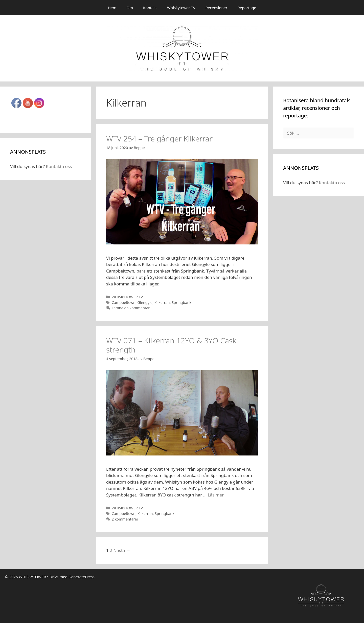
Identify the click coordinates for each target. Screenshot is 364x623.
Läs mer (216, 495)
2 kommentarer (125, 519)
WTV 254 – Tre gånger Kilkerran (160, 139)
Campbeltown (124, 303)
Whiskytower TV (181, 8)
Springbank (181, 303)
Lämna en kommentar (131, 308)
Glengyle (145, 303)
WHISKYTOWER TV (127, 297)
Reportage (247, 8)
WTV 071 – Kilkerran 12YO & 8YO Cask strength (171, 345)
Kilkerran (162, 303)
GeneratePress (82, 577)
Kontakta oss (59, 166)
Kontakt (150, 8)
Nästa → (122, 550)
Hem (112, 8)
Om (130, 8)
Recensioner (217, 8)
